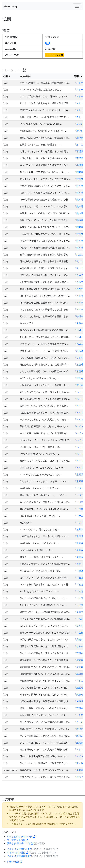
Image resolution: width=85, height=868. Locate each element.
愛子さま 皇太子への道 (20, 843)
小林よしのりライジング (21, 836)
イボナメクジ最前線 (19, 856)
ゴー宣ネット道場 (18, 840)
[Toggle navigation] (77, 6)
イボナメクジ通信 (18, 853)
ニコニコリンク (55, 55)
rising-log (10, 6)
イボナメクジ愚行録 (19, 849)
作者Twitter (14, 862)
